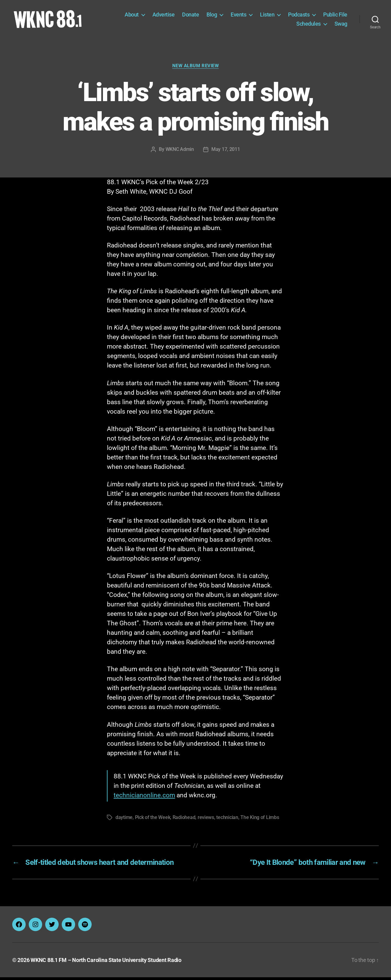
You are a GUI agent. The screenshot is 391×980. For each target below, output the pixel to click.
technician (227, 820)
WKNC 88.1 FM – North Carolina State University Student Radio (106, 963)
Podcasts (299, 16)
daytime (124, 820)
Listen (267, 16)
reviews (206, 820)
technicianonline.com (144, 798)
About (132, 16)
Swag (341, 25)
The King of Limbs (260, 820)
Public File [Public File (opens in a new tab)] (335, 16)
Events (238, 16)
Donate (190, 16)
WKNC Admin (180, 152)
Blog (212, 16)
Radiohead (184, 820)
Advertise (164, 16)
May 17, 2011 (226, 152)
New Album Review (196, 68)
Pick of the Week (153, 820)
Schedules (309, 25)
